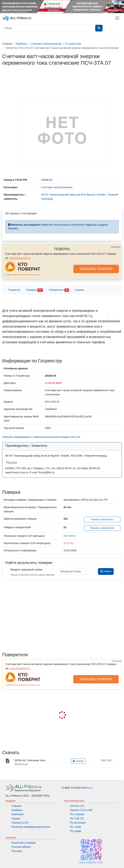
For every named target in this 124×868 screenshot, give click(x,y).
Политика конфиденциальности (31, 827)
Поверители (59, 290)
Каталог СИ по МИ (81, 810)
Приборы (17, 810)
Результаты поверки (24, 843)
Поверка (35, 290)
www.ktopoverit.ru (20, 258)
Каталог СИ (77, 806)
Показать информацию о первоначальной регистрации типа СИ (41, 437)
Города (16, 818)
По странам (77, 814)
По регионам (78, 823)
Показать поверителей (102, 528)
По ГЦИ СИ (77, 818)
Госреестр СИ (20, 823)
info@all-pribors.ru (82, 788)
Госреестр (14, 290)
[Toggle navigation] (117, 18)
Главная (16, 806)
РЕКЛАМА (115, 247)
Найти (106, 571)
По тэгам (75, 827)
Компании (17, 814)
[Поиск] (47, 28)
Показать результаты (102, 519)
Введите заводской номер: (26, 570)
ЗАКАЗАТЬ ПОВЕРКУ (96, 269)
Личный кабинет (21, 847)
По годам (76, 831)
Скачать (80, 290)
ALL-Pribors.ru (17, 18)
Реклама (17, 851)
